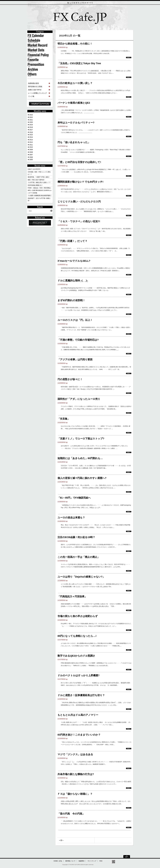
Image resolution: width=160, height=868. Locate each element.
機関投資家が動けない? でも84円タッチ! (80, 182)
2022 (31, 117)
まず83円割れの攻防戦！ (71, 300)
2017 (31, 130)
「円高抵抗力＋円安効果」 (72, 596)
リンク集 (31, 96)
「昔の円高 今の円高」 (71, 814)
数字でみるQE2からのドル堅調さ (76, 656)
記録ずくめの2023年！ (35, 169)
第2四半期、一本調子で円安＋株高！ (39, 177)
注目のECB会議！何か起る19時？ (76, 537)
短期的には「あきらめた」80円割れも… (80, 458)
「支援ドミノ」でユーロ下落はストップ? (81, 439)
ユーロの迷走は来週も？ (71, 518)
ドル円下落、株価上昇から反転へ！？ (39, 182)
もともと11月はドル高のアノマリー (78, 715)
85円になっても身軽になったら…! (77, 636)
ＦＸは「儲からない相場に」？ (75, 794)
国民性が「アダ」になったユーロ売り (79, 399)
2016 (31, 132)
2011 (31, 145)
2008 (31, 152)
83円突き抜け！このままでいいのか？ (79, 735)
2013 (31, 140)
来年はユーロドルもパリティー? (76, 123)
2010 (31, 147)
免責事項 (81, 861)
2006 (31, 157)
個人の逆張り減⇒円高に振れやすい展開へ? (82, 478)
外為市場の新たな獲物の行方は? (76, 774)
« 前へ (61, 840)
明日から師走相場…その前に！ (75, 44)
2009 (31, 150)
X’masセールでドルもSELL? (74, 261)
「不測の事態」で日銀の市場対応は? (78, 340)
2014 (31, 137)
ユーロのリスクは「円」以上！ (75, 320)
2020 (31, 122)
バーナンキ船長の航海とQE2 (74, 103)
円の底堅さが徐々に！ (70, 379)
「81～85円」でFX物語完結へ (74, 498)
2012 (31, 142)
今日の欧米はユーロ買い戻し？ (75, 83)
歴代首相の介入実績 (35, 87)
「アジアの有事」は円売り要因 (75, 359)
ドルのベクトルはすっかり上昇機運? (78, 675)
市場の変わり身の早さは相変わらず (78, 616)
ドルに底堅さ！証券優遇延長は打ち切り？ (81, 695)
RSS (101, 861)
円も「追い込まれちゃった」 (74, 142)
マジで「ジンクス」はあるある (75, 754)
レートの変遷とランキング (37, 93)
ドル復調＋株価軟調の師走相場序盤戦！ (40, 196)
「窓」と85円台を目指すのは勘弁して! (79, 162)
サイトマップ (92, 861)
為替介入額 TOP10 (35, 90)
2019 (31, 125)
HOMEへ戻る (58, 861)
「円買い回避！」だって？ (72, 241)
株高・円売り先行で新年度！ (36, 180)
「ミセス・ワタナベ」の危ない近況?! (79, 221)
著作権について (70, 861)
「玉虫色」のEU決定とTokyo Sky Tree (79, 63)
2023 (31, 115)
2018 (31, 127)
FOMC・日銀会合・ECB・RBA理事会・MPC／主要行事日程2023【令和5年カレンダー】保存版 (40, 190)
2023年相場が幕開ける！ (35, 185)
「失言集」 (64, 419)
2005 (31, 160)
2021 (31, 120)
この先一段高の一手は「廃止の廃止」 (79, 557)
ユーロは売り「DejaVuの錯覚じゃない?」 (81, 577)
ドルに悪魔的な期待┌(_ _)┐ (73, 281)
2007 (31, 155)
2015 (31, 135)
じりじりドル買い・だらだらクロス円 (79, 202)
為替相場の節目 (34, 83)
